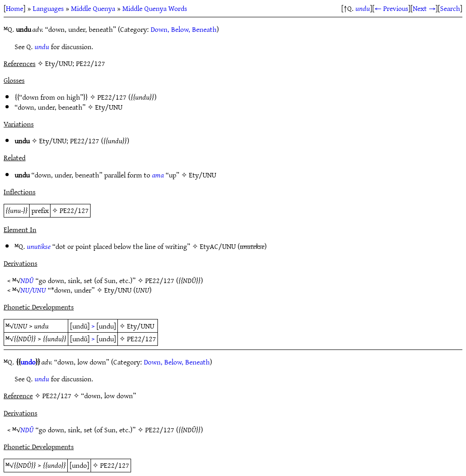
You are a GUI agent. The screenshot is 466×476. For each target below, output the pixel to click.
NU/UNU (33, 290)
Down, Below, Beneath (184, 29)
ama (158, 175)
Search (450, 8)
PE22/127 (112, 97)
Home (15, 8)
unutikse (39, 246)
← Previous (391, 8)
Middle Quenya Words (155, 8)
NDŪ (27, 280)
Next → (424, 8)
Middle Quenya (93, 8)
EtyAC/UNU (218, 246)
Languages (48, 8)
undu (363, 8)
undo (28, 362)
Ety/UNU (109, 107)
